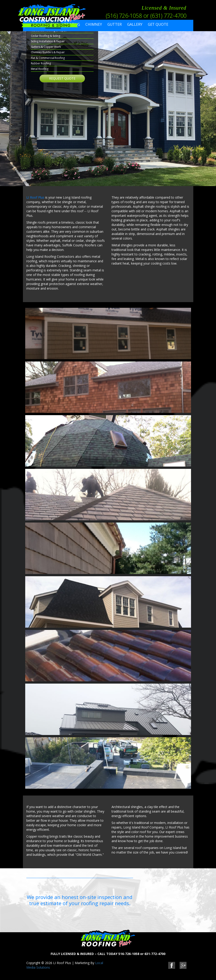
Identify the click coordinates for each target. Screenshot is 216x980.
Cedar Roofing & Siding (46, 36)
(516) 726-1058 (124, 15)
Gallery (135, 24)
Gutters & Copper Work (46, 47)
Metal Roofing (40, 69)
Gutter (115, 24)
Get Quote (158, 24)
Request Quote (62, 78)
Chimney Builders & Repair (48, 52)
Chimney (94, 24)
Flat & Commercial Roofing (48, 58)
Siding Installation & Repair (48, 41)
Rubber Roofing (41, 63)
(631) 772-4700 (168, 15)
